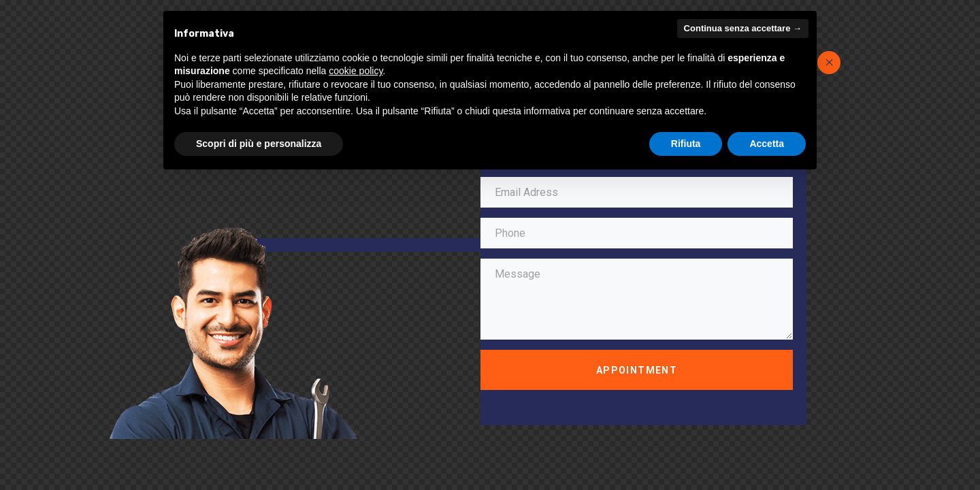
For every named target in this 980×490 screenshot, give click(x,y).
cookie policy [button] (356, 71)
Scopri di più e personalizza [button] (259, 144)
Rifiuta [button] (686, 144)
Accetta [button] (767, 144)
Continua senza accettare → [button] (743, 28)
